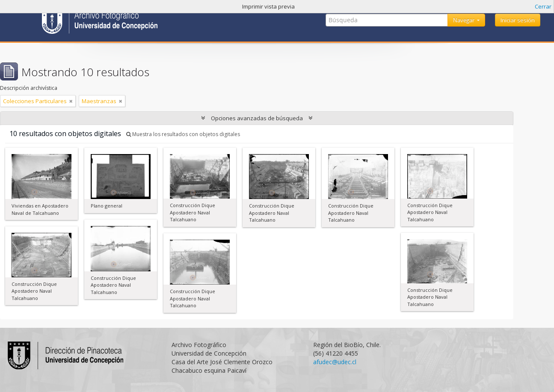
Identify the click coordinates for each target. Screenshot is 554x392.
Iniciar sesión (518, 20)
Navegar (464, 20)
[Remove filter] (71, 101)
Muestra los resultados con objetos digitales (183, 134)
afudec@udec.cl (335, 362)
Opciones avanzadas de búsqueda (257, 118)
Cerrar (543, 6)
